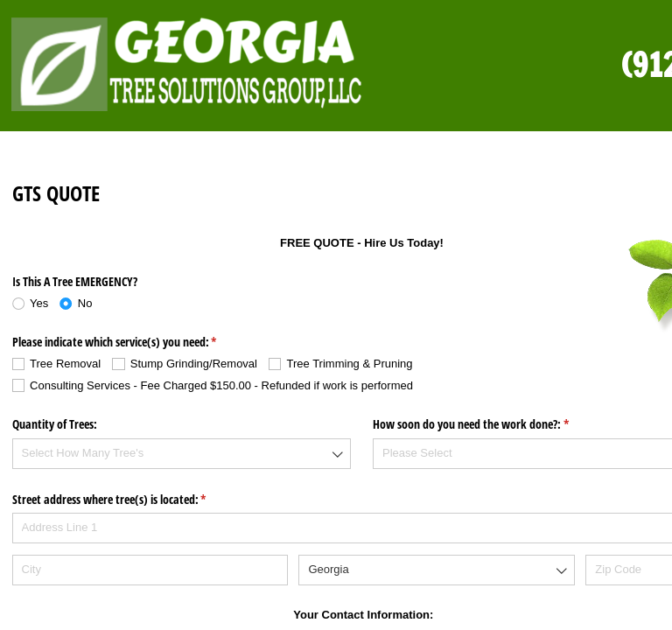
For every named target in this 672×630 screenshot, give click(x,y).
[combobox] (182, 454)
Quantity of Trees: (55, 424)
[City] (150, 570)
